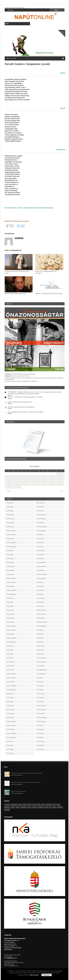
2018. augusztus (41, 626)
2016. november (41, 710)
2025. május (10, 558)
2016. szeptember (42, 717)
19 (35, 482)
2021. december (11, 721)
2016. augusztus (41, 721)
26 (35, 484)
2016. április (40, 737)
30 (9, 487)
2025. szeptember (12, 543)
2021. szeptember (12, 733)
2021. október (11, 729)
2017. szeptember (42, 670)
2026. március (11, 519)
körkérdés (7, 807)
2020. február (41, 554)
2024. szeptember (12, 590)
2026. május (10, 511)
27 (43, 484)
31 (18, 487)
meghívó (18, 807)
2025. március (11, 566)
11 (26, 479)
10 (18, 479)
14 (52, 479)
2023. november (11, 630)
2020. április (40, 546)
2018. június (40, 634)
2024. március (11, 614)
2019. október (41, 570)
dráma (29, 805)
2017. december (41, 658)
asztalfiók (7, 805)
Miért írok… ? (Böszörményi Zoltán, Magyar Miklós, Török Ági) (25, 397)
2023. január (10, 670)
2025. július (10, 550)
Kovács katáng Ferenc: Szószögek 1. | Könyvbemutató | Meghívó (26, 412)
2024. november (11, 582)
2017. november (41, 662)
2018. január (40, 654)
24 (18, 484)
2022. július (10, 694)
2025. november (11, 535)
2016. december (41, 706)
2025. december (11, 531)
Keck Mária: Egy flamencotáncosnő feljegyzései (21, 407)
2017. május (40, 686)
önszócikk (7, 810)
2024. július (10, 598)
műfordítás (24, 807)
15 (60, 479)
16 (9, 482)
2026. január (10, 527)
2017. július (40, 678)
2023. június (10, 650)
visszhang (60, 807)
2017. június (40, 682)
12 (35, 479)
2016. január (40, 749)
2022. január (10, 717)
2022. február (10, 714)
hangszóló (49, 805)
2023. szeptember (12, 638)
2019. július (40, 582)
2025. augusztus (11, 546)
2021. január (40, 511)
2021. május (10, 749)
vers (50, 807)
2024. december (11, 578)
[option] (35, 443)
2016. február (41, 745)
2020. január (40, 558)
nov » (62, 491)
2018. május (40, 638)
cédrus (25, 805)
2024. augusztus (11, 594)
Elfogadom (47, 975)
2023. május (10, 654)
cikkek (20, 805)
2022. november (11, 678)
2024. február (10, 618)
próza (30, 807)
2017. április (40, 690)
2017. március (41, 694)
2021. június (10, 745)
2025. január (10, 574)
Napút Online (19, 238)
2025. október (11, 539)
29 (60, 484)
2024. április (10, 610)
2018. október (41, 618)
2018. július (40, 630)
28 (52, 484)
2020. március (41, 550)
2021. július (10, 741)
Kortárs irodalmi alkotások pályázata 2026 (20, 402)
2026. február (10, 523)
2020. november (41, 519)
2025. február (10, 570)
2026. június (10, 507)
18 (26, 482)
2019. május (40, 590)
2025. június (10, 554)
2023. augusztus (11, 642)
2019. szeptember (42, 574)
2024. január (10, 622)
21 (52, 482)
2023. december (11, 626)
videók (54, 807)
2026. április (10, 515)
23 (9, 484)
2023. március (11, 662)
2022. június (10, 698)
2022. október (11, 682)
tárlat (46, 807)
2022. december (11, 674)
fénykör (39, 805)
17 (18, 482)
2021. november (11, 725)
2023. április (10, 658)
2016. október (41, 714)
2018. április (40, 642)
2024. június (10, 602)
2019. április (40, 594)
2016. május (40, 733)
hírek (54, 805)
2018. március (41, 646)
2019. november (41, 566)
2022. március (11, 710)
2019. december (41, 562)
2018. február (41, 650)
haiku (43, 805)
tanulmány (41, 807)
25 (26, 484)
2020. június (40, 539)
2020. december (41, 515)
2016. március (41, 741)
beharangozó (14, 805)
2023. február (10, 666)
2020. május (40, 543)
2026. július (10, 503)
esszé (34, 805)
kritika (58, 805)
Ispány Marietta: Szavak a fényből (16, 459)
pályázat (35, 807)
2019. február (41, 602)
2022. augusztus (11, 690)
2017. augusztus (41, 674)
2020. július (40, 535)
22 (60, 482)
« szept (8, 491)
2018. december (41, 610)
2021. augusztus (11, 737)
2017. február (40, 698)
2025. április (10, 562)
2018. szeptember (42, 622)
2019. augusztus (41, 578)
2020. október (41, 523)
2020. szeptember (42, 527)
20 (43, 482)
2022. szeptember (12, 686)
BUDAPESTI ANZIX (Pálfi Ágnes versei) (15, 294)
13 (43, 479)
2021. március (41, 503)
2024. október (11, 586)
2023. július (10, 646)
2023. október (11, 634)
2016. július (40, 725)
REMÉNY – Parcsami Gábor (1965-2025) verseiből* (49, 294)
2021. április (10, 753)
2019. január (40, 606)
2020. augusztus (41, 531)
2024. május (10, 606)
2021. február (41, 507)
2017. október (41, 666)
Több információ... (34, 975)
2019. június (40, 586)
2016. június (40, 729)
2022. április (10, 706)
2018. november (41, 614)
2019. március (41, 598)
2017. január (40, 702)
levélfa (13, 807)
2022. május (10, 702)
